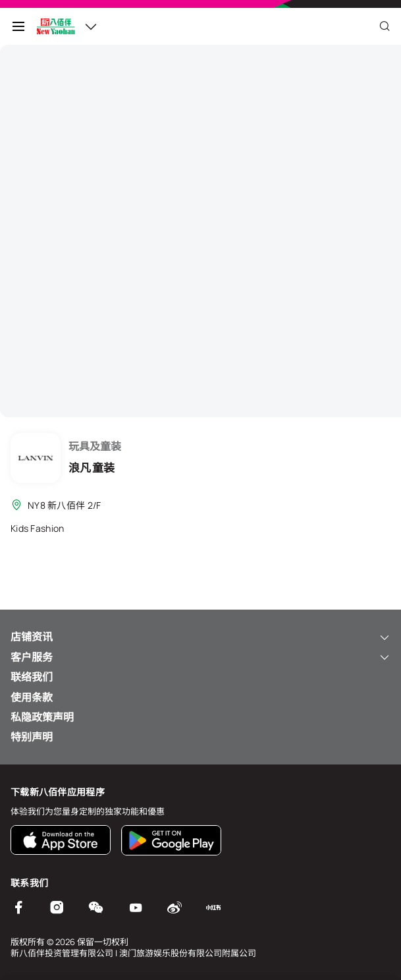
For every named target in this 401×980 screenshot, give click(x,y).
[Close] (385, 26)
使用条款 (32, 697)
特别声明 (32, 737)
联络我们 (32, 677)
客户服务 (200, 657)
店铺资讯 (200, 637)
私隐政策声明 (42, 717)
